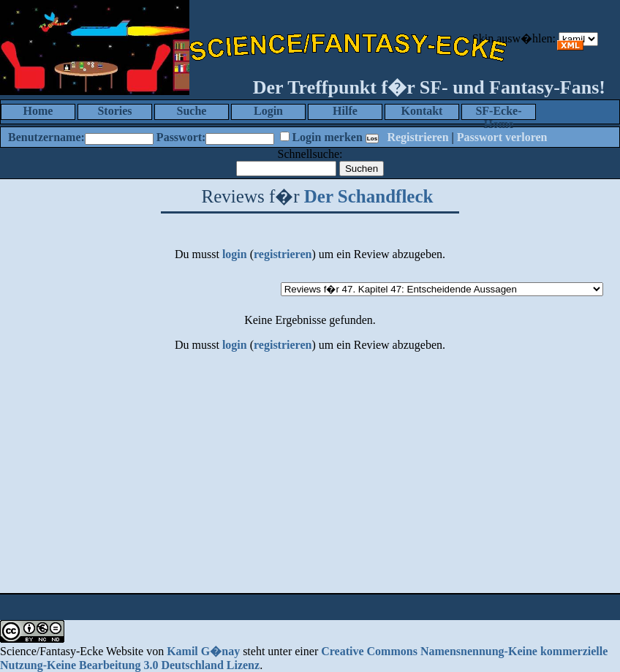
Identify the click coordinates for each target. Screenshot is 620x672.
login (235, 254)
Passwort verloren (502, 137)
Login (268, 111)
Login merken (327, 137)
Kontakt (422, 111)
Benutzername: (46, 137)
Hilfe (345, 111)
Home (38, 111)
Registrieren (417, 137)
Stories (114, 111)
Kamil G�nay (203, 651)
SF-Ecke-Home (498, 112)
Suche (192, 111)
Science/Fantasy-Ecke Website (72, 651)
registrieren (283, 254)
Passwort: (181, 137)
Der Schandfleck (369, 196)
